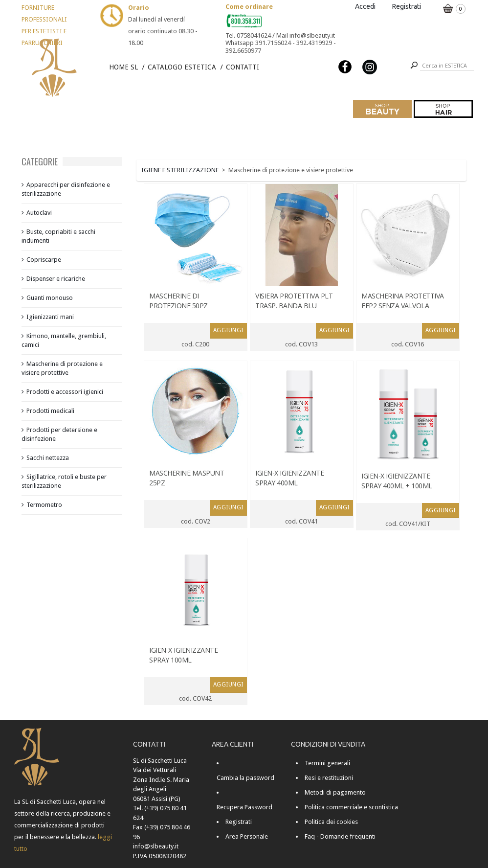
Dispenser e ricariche (56, 279)
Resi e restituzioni (329, 778)
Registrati (407, 6)
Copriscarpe (44, 260)
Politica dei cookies (331, 822)
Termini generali (327, 763)
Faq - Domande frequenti (340, 836)
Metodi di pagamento (335, 792)
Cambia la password (245, 778)
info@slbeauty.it (156, 846)
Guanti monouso (50, 298)
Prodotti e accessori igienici (65, 392)
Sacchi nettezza (48, 458)
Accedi (365, 6)
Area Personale (247, 836)
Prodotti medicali (50, 411)
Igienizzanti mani (50, 317)
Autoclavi (39, 213)
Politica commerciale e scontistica (351, 807)
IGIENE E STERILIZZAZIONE (180, 170)
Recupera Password (244, 807)
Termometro (44, 505)
